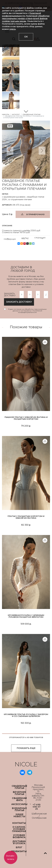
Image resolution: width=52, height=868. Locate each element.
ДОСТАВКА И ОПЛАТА (19, 842)
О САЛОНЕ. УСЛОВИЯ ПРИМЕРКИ (19, 829)
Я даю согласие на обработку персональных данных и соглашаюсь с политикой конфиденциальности (27, 311)
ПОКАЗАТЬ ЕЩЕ (26, 748)
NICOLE (26, 764)
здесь (13, 29)
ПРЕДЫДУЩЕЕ (10, 239)
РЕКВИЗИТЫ (19, 851)
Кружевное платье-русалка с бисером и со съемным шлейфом (26, 715)
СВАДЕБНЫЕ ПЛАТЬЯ (19, 787)
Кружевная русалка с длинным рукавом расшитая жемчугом (26, 616)
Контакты (19, 823)
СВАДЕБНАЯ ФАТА (19, 799)
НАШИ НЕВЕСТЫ (19, 815)
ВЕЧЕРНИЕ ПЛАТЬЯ (19, 793)
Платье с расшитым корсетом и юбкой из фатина (26, 517)
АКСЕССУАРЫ (19, 804)
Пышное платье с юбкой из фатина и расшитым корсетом (26, 418)
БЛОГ (19, 847)
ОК (26, 37)
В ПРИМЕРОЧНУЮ (35, 214)
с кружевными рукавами (14, 197)
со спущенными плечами (20, 199)
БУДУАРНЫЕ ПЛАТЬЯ (19, 809)
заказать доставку (19, 302)
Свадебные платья (31, 114)
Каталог (16, 114)
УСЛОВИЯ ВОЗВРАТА (19, 836)
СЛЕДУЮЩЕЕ (40, 238)
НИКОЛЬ (6, 114)
